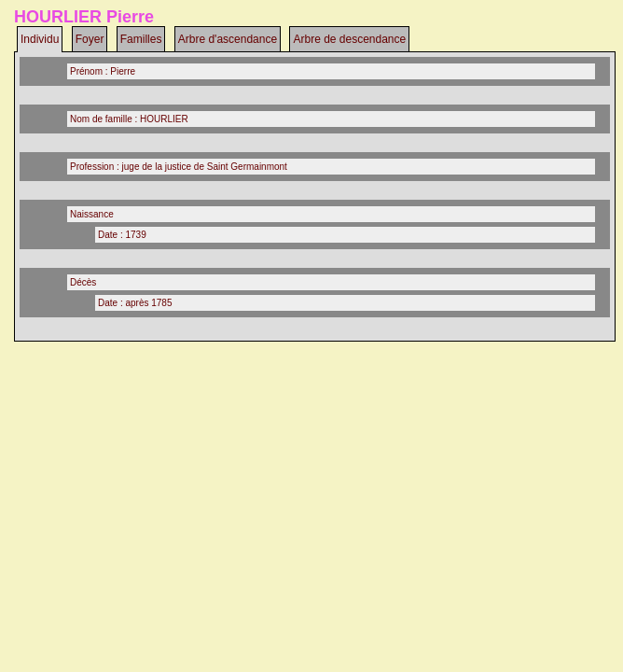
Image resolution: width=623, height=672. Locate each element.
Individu (40, 39)
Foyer (90, 39)
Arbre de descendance (349, 39)
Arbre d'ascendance (228, 39)
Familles (141, 39)
